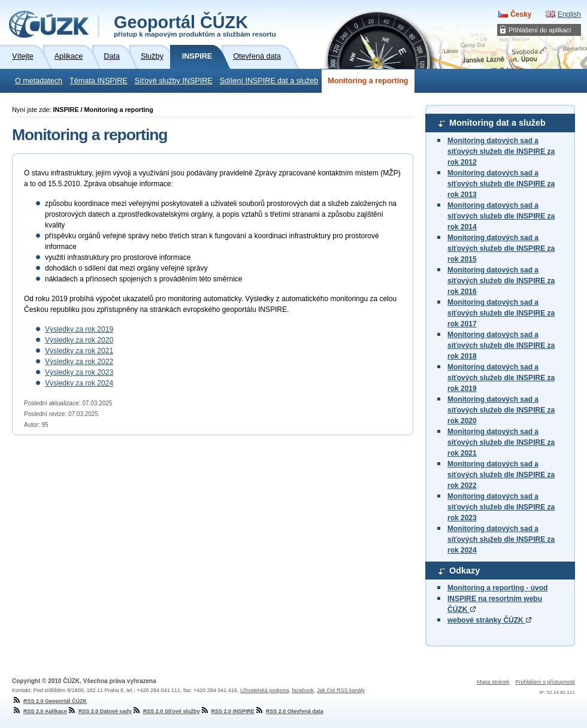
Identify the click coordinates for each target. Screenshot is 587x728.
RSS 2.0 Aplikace (40, 711)
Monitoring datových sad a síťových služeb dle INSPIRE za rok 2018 (501, 345)
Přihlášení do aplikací (540, 30)
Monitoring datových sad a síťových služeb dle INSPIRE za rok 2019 (501, 378)
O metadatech (39, 81)
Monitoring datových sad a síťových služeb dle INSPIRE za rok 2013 (501, 184)
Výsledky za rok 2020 (79, 340)
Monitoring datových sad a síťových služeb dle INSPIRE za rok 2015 (501, 248)
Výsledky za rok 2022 (79, 362)
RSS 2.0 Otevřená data (289, 711)
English (569, 14)
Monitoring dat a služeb (497, 123)
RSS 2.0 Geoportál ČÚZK (49, 701)
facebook (303, 690)
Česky (521, 14)
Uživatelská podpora (265, 690)
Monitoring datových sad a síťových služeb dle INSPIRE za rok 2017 (501, 313)
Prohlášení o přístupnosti (545, 682)
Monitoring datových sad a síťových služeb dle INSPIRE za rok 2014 (501, 216)
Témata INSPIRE (99, 81)
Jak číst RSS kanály (341, 690)
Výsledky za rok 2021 (79, 351)
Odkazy (465, 571)
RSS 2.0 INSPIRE (227, 711)
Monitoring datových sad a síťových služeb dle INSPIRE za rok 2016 (501, 281)
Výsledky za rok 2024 (79, 383)
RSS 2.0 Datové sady (99, 711)
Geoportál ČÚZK (195, 25)
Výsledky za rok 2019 (79, 329)
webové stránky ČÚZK (489, 620)
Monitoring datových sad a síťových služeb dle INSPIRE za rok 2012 (501, 151)
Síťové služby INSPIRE (174, 81)
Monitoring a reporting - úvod (497, 588)
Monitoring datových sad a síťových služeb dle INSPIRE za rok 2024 (501, 539)
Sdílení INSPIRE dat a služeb (269, 81)
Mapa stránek (493, 682)
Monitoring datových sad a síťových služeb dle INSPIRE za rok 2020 (501, 410)
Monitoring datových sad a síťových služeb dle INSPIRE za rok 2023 (501, 507)
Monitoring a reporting (368, 81)
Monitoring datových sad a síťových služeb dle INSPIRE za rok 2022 (501, 475)
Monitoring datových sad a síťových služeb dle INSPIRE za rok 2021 (501, 442)
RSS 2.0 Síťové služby (166, 711)
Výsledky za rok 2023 (79, 372)
